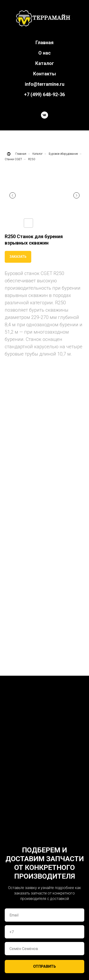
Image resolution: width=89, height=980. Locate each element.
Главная (44, 43)
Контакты (44, 74)
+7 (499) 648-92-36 (44, 95)
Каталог (45, 63)
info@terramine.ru (45, 84)
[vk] (44, 115)
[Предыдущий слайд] (13, 195)
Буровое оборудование (63, 154)
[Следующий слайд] (76, 195)
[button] (18, 257)
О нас (44, 53)
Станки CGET (13, 159)
